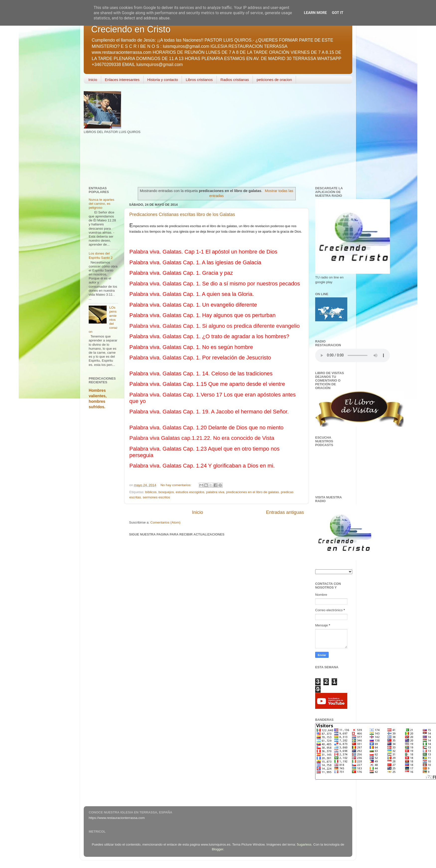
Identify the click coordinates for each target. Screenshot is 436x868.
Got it (338, 13)
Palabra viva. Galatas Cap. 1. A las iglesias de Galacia (195, 262)
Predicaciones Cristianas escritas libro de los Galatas (182, 214)
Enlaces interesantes (122, 80)
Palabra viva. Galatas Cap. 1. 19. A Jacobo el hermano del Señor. (209, 412)
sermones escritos (156, 497)
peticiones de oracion (274, 80)
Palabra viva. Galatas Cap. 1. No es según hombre (191, 347)
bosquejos (166, 492)
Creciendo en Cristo (131, 29)
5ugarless (304, 844)
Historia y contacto (163, 80)
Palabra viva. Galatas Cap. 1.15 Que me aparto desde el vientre (207, 384)
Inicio (93, 80)
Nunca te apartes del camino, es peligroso (102, 204)
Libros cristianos (199, 80)
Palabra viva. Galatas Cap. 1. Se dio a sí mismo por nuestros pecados (215, 284)
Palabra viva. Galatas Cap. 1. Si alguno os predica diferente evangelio (215, 326)
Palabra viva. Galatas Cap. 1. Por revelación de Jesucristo (200, 358)
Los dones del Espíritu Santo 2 (101, 255)
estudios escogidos (190, 492)
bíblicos (151, 492)
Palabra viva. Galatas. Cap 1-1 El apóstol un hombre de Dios (203, 252)
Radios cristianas (235, 80)
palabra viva (215, 492)
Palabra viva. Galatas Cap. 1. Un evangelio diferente (193, 305)
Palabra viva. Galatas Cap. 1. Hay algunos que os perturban (202, 315)
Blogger (218, 849)
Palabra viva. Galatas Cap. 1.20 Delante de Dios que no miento (206, 428)
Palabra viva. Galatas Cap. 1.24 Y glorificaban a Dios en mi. (202, 466)
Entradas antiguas (285, 512)
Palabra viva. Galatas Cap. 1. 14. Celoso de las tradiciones (201, 373)
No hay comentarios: (176, 485)
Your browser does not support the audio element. (353, 355)
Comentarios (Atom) (166, 522)
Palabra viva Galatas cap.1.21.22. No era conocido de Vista (202, 438)
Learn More (315, 13)
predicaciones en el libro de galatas (253, 492)
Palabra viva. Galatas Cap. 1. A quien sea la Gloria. (192, 294)
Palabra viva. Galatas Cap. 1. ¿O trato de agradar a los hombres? (209, 336)
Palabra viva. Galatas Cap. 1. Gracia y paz (181, 273)
